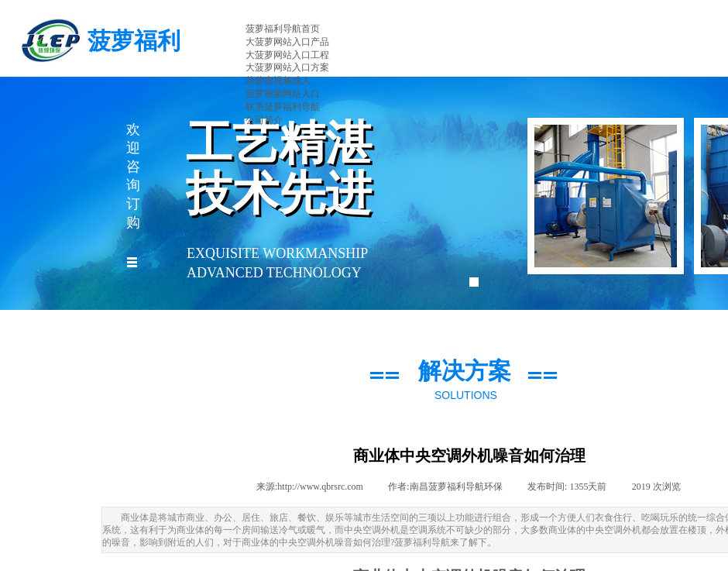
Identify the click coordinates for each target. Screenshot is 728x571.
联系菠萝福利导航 (283, 107)
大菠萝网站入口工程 (287, 55)
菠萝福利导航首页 (283, 29)
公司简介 (264, 120)
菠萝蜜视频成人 (278, 81)
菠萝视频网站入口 (283, 94)
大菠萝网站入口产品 (287, 42)
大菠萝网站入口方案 (287, 67)
